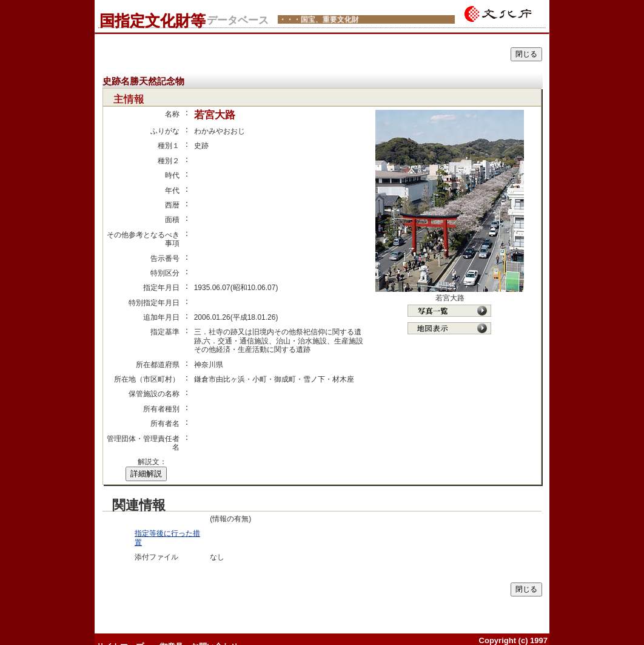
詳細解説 (146, 474)
